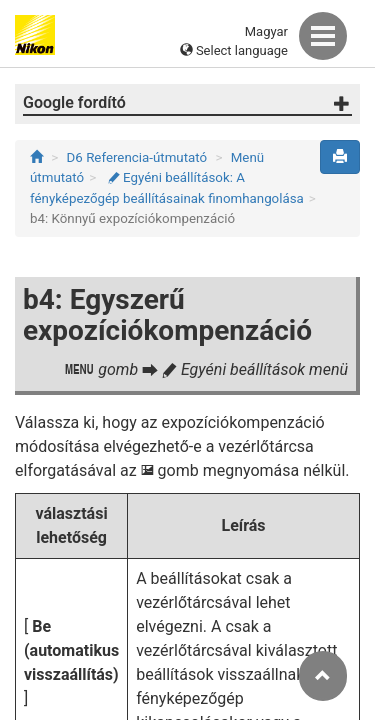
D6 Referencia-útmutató (137, 157)
